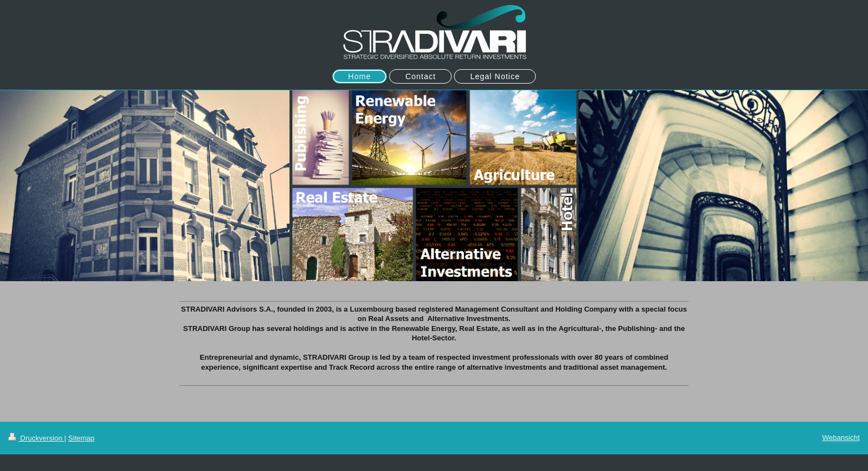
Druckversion (36, 438)
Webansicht (841, 438)
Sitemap (81, 438)
